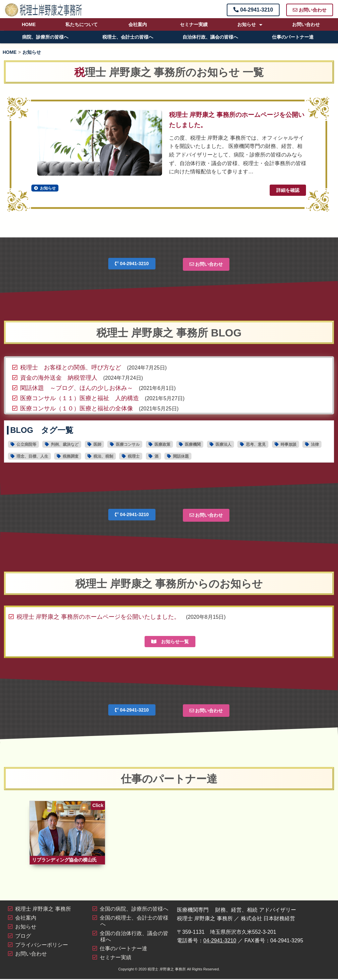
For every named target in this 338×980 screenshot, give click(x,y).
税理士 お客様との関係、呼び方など (71, 367)
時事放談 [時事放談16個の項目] (288, 444)
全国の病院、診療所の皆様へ (134, 910)
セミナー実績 (194, 24)
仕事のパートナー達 (293, 37)
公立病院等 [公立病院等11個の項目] (26, 444)
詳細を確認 (288, 190)
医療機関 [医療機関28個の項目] (193, 444)
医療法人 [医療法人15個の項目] (223, 444)
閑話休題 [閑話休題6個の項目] (181, 456)
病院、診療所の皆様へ (45, 37)
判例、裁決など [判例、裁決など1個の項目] (65, 444)
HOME (29, 24)
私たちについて (82, 24)
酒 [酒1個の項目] (156, 456)
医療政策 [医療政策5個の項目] (162, 444)
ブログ (23, 937)
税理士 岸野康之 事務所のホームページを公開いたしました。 (98, 616)
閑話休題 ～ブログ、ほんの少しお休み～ (77, 388)
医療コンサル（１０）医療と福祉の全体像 (77, 408)
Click (98, 805)
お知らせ (247, 24)
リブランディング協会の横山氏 (64, 861)
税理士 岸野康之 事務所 (43, 910)
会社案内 (138, 24)
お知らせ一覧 (170, 641)
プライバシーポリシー (42, 946)
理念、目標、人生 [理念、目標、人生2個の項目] (32, 456)
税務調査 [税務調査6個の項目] (71, 456)
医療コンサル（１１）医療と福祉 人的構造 (80, 398)
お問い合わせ (310, 10)
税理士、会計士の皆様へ (128, 37)
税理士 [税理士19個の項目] (134, 456)
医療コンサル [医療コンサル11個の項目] (128, 444)
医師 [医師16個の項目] (97, 444)
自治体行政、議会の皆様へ (210, 37)
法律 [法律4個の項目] (315, 444)
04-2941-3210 (253, 10)
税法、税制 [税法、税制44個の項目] (103, 456)
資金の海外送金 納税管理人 (59, 377)
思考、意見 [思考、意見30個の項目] (256, 444)
